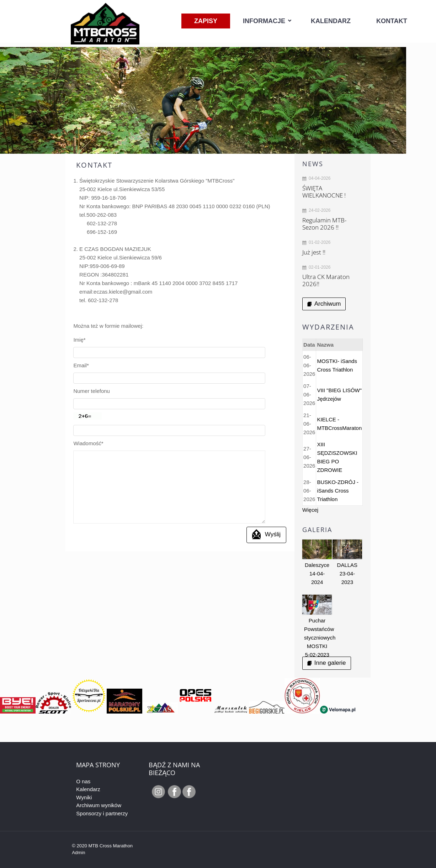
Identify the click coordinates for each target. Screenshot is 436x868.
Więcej (310, 510)
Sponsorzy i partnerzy (102, 813)
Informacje (264, 21)
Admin (78, 853)
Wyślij (266, 479)
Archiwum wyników (99, 805)
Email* (81, 354)
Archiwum (324, 304)
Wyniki (84, 797)
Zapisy (206, 21)
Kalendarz (331, 21)
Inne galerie (326, 663)
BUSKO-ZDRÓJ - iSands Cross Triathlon (338, 491)
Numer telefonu (92, 369)
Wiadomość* (88, 398)
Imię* (79, 340)
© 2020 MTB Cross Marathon (102, 846)
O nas (83, 781)
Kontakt (392, 21)
